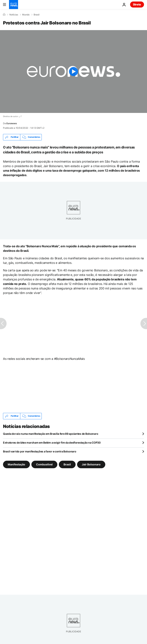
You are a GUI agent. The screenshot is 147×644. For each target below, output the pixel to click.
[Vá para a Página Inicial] (14, 5)
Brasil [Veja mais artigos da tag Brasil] (67, 464)
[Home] (4, 14)
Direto (137, 4)
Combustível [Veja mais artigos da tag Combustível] (44, 464)
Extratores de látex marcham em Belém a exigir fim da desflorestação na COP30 (52, 443)
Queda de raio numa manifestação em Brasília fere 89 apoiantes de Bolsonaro (51, 434)
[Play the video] (73, 72)
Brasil (37, 15)
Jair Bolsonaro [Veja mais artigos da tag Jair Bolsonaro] (91, 464)
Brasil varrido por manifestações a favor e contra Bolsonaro (40, 451)
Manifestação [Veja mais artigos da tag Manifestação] (16, 464)
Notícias (14, 15)
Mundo (26, 15)
